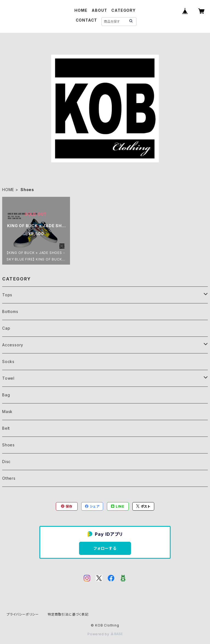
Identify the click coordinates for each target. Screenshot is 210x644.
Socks (8, 361)
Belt (6, 428)
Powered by (105, 634)
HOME (81, 10)
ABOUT (99, 10)
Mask (7, 412)
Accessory (13, 345)
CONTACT (87, 20)
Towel (8, 378)
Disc (6, 462)
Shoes (8, 445)
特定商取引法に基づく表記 (68, 614)
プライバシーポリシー (23, 614)
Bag (6, 395)
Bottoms (10, 311)
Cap (6, 328)
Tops (7, 295)
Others (9, 478)
